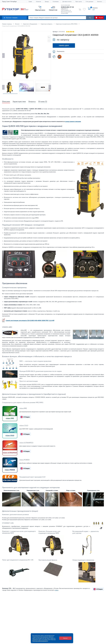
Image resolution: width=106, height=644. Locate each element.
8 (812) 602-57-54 (67, 7)
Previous (3, 56)
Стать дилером (89, 2)
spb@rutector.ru (65, 9)
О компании (56, 2)
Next (50, 56)
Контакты (100, 2)
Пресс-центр (79, 2)
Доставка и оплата (67, 2)
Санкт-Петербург (12, 1)
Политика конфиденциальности (40, 641)
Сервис (30, 2)
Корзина (95, 8)
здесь (57, 590)
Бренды (47, 2)
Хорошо (65, 638)
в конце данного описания (73, 122)
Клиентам (39, 2)
